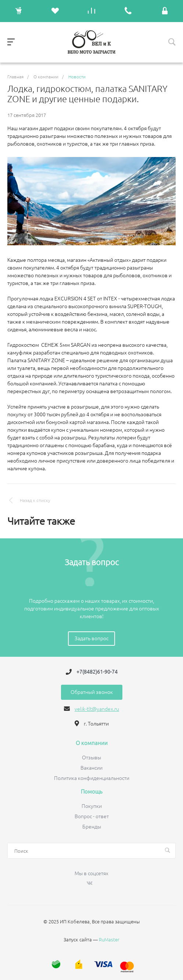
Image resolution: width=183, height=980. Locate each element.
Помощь (92, 792)
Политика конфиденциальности (92, 778)
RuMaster (109, 940)
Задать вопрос (91, 638)
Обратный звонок (92, 692)
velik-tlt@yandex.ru (97, 709)
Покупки (92, 806)
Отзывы (91, 758)
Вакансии (91, 768)
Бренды (92, 827)
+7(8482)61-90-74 (97, 672)
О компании (92, 743)
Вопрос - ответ (92, 816)
